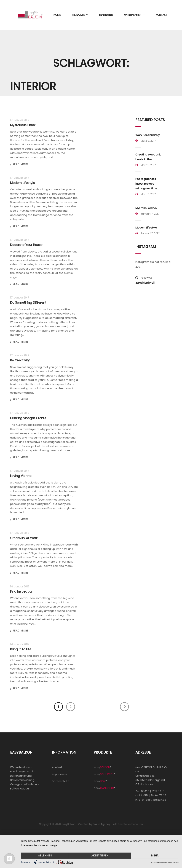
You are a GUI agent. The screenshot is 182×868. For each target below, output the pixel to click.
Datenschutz (60, 781)
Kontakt (161, 15)
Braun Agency (102, 824)
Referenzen (106, 15)
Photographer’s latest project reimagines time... (147, 184)
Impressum (59, 774)
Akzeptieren (100, 856)
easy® (103, 767)
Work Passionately (148, 135)
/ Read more (19, 164)
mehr (155, 856)
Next (124, 707)
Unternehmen (133, 15)
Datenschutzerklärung (170, 862)
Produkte (78, 15)
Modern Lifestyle (146, 228)
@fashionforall (145, 283)
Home (57, 15)
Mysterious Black (146, 208)
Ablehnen (45, 856)
